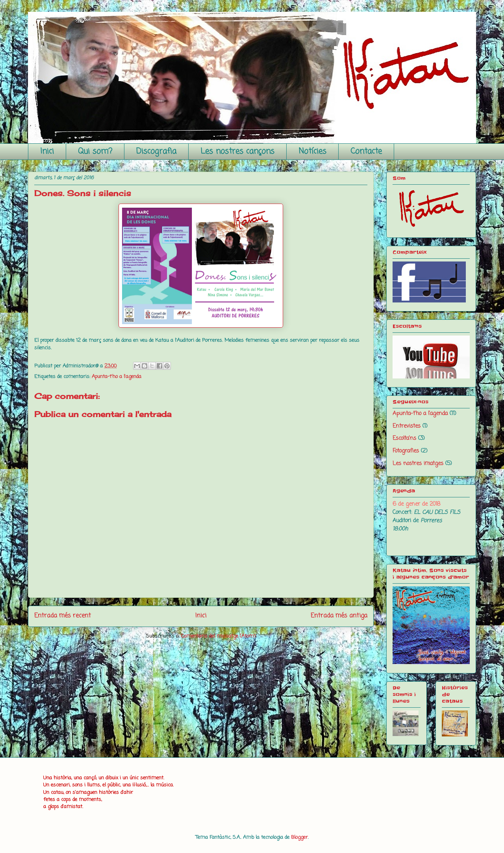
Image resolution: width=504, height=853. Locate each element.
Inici (47, 151)
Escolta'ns (404, 439)
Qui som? (95, 151)
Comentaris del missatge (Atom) (218, 636)
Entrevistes (407, 426)
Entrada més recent (63, 616)
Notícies (312, 151)
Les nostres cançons (237, 151)
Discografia (156, 151)
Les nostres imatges (418, 464)
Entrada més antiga (339, 616)
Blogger (299, 837)
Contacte (366, 151)
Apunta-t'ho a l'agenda (117, 377)
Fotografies (406, 451)
